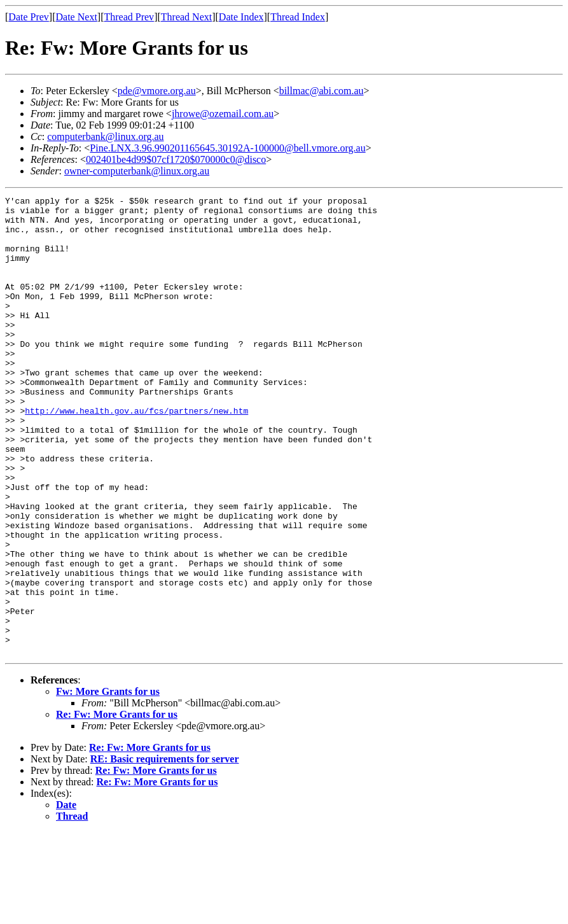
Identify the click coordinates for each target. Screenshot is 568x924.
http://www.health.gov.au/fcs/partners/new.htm (136, 454)
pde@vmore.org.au (157, 91)
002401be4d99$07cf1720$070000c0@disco (176, 159)
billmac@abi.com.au (322, 91)
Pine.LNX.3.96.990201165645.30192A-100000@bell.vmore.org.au (227, 148)
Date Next (77, 17)
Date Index (241, 17)
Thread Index (298, 17)
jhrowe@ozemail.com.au (223, 114)
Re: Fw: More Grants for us (117, 806)
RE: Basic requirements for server (165, 850)
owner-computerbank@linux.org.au (137, 171)
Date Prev (29, 17)
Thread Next (186, 17)
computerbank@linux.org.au (105, 136)
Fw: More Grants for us (108, 783)
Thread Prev (129, 17)
